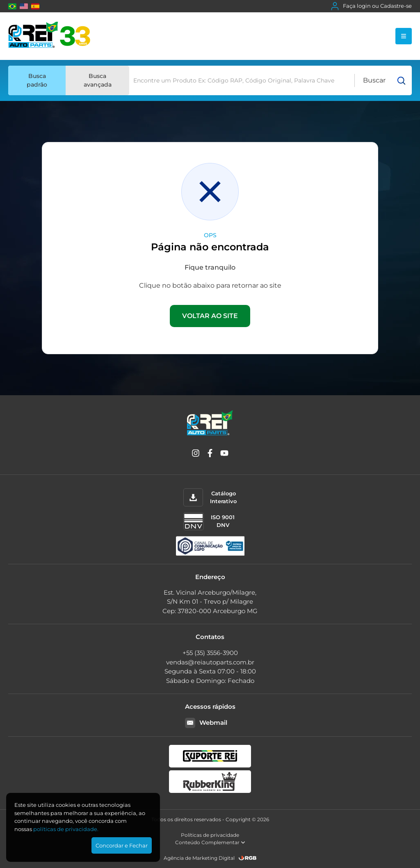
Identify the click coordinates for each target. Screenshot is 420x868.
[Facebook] (210, 455)
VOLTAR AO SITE (210, 316)
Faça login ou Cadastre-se (371, 6)
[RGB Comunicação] (248, 858)
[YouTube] (224, 455)
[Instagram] (196, 455)
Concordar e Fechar (122, 845)
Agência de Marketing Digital (199, 858)
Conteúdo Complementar (210, 842)
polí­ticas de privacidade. (66, 829)
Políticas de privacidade (210, 835)
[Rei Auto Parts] (49, 36)
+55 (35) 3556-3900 (210, 653)
